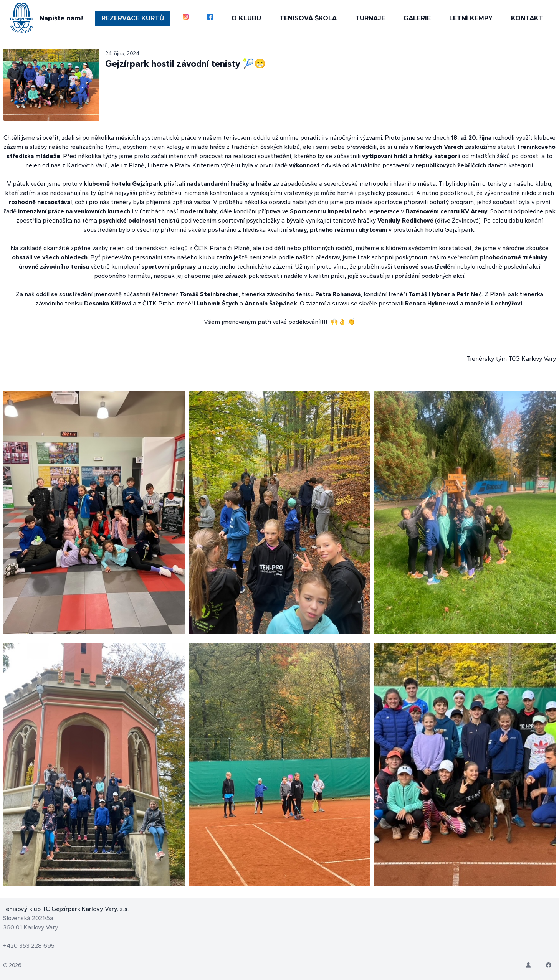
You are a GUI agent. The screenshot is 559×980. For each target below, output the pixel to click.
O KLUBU (247, 18)
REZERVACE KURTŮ (132, 18)
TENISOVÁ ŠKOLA (308, 18)
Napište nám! (61, 18)
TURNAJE (370, 18)
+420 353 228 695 (29, 946)
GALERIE (418, 18)
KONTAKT (528, 18)
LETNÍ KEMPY (471, 18)
